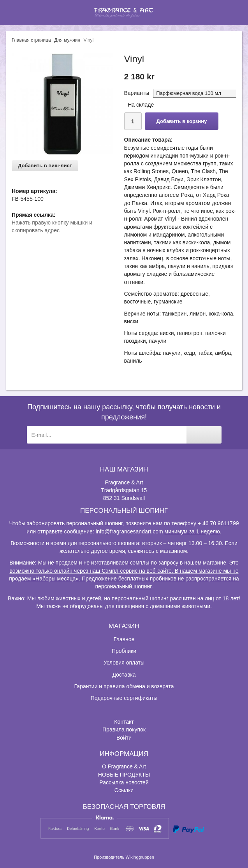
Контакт (124, 722)
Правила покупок (124, 729)
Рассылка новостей (124, 782)
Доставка (124, 675)
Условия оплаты (124, 663)
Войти (124, 738)
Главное (124, 639)
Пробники (124, 651)
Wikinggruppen (140, 857)
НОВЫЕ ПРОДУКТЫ (124, 775)
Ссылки (124, 790)
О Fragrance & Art (124, 766)
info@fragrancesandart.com (129, 531)
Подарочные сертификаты (124, 698)
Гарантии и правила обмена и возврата (124, 686)
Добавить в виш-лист (45, 166)
